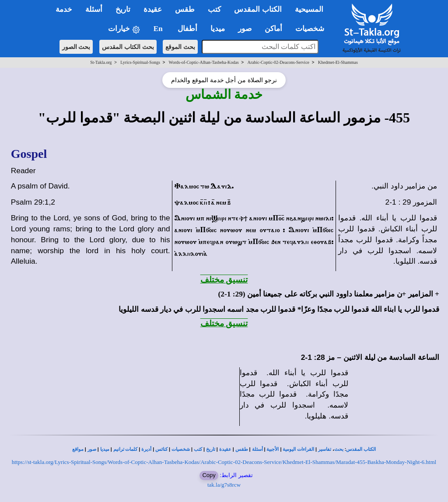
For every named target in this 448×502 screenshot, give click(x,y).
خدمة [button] (64, 9)
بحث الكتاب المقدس (128, 47)
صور (92, 449)
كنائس (161, 449)
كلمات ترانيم (126, 449)
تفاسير (325, 449)
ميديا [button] (218, 29)
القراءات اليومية (298, 449)
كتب (198, 449)
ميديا (105, 449)
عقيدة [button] (153, 9)
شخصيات (181, 449)
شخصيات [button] (313, 29)
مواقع (78, 449)
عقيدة (225, 449)
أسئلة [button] (94, 9)
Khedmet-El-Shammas (338, 62)
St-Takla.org (101, 62)
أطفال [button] (187, 29)
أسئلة (257, 449)
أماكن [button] (273, 29)
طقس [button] (185, 9)
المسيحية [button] (309, 9)
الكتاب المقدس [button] (258, 9)
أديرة (146, 449)
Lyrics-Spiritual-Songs (140, 62)
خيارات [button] (124, 29)
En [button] (159, 29)
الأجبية (273, 449)
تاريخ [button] (123, 9)
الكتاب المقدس (361, 449)
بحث (339, 449)
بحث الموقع (180, 47)
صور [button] (245, 29)
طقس (242, 449)
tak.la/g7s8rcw (224, 485)
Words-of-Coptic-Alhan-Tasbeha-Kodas (204, 62)
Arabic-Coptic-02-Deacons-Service (278, 62)
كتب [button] (214, 9)
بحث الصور (76, 47)
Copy (209, 475)
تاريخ (211, 449)
